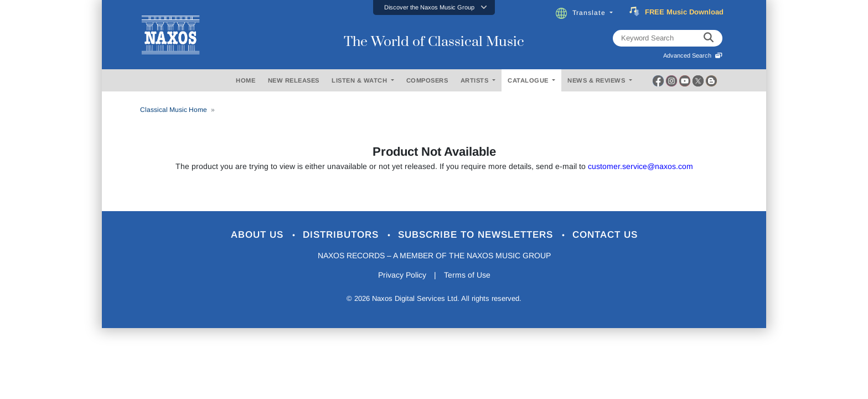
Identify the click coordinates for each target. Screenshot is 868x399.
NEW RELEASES (294, 80)
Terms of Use (467, 275)
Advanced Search (693, 55)
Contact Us (605, 235)
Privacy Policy (402, 275)
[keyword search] (709, 38)
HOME (246, 80)
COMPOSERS (427, 80)
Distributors (342, 235)
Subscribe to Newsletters (477, 235)
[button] (434, 7)
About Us (259, 235)
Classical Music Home (174, 110)
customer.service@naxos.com (640, 166)
